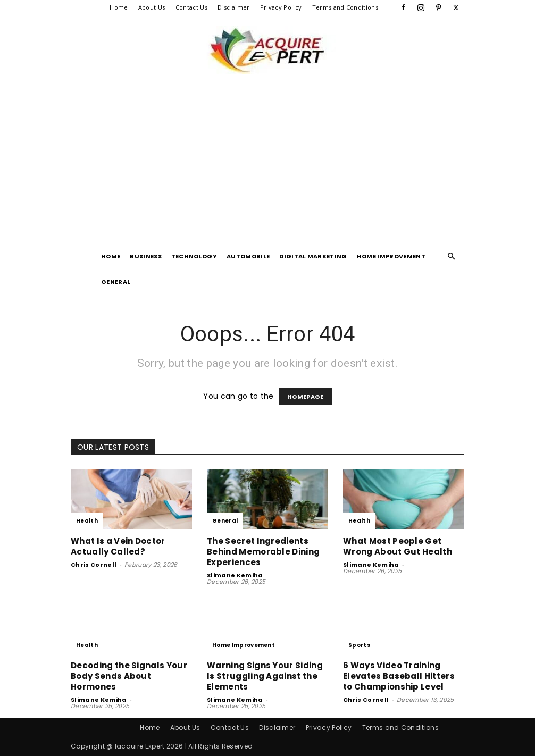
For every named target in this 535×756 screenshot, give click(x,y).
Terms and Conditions (345, 7)
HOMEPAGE (306, 397)
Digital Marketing (313, 256)
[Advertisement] (267, 164)
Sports (359, 645)
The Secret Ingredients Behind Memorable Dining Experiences (263, 552)
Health (87, 521)
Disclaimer (233, 7)
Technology (194, 256)
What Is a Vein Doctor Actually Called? (118, 546)
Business (146, 256)
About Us (152, 7)
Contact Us (191, 7)
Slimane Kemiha (235, 575)
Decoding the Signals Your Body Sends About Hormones (129, 676)
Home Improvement (391, 256)
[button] (452, 257)
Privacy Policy (281, 7)
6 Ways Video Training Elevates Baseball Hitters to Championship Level (399, 676)
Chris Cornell (94, 565)
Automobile (248, 256)
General (116, 282)
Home (119, 7)
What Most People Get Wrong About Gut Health (398, 546)
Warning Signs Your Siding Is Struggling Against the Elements (265, 676)
